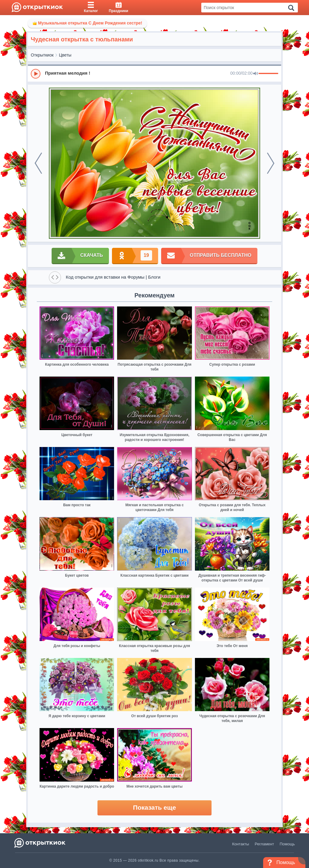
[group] (154, 73)
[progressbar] (268, 74)
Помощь (287, 844)
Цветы (65, 55)
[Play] (36, 74)
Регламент (264, 844)
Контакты (241, 844)
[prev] (38, 163)
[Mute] (256, 74)
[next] (271, 163)
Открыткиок (42, 55)
